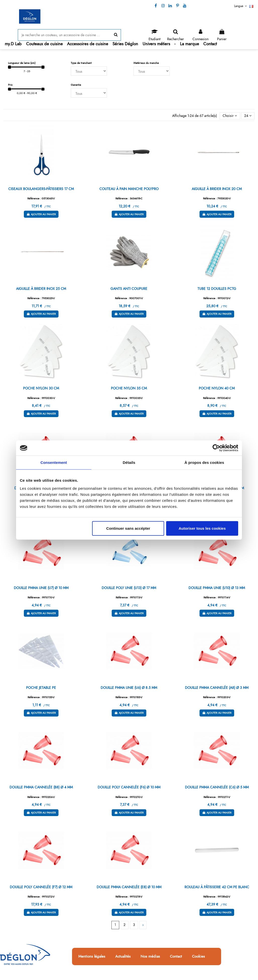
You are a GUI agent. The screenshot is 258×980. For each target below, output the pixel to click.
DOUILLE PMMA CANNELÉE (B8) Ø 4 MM (41, 787)
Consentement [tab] (54, 462)
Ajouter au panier (41, 214)
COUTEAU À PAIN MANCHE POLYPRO (129, 189)
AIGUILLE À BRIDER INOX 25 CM (41, 289)
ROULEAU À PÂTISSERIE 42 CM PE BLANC (217, 887)
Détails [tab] (129, 462)
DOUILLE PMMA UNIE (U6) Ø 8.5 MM (129, 688)
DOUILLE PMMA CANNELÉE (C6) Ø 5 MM (217, 787)
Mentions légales (92, 957)
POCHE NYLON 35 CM (129, 388)
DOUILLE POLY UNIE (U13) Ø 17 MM (129, 588)
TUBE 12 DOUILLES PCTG (217, 289)
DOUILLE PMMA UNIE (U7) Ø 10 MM (41, 588)
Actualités (123, 957)
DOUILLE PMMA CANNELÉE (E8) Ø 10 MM (129, 887)
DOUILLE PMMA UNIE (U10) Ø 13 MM (217, 588)
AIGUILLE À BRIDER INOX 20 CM (217, 189)
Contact (176, 957)
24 (248, 116)
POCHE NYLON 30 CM (41, 388)
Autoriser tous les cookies (202, 528)
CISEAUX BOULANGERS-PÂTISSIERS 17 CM (41, 189)
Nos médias (150, 957)
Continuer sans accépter (128, 528)
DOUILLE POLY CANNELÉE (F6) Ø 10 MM (129, 787)
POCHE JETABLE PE (41, 688)
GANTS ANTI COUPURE (129, 289)
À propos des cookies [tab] (204, 462)
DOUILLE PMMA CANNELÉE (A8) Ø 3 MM (217, 688)
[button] (44, 44)
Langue (244, 6)
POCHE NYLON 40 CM (217, 388)
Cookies (198, 957)
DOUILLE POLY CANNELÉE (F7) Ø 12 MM (41, 887)
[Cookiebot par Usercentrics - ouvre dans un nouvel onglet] (216, 448)
